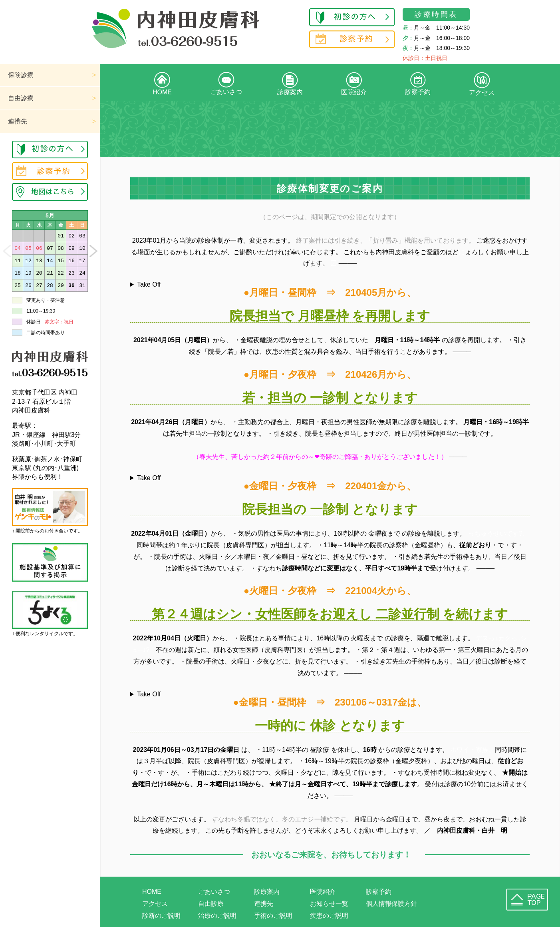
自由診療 (21, 98)
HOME (162, 84)
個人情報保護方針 (391, 904)
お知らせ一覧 (329, 904)
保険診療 (21, 75)
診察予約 (418, 84)
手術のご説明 (273, 916)
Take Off (149, 285)
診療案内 (290, 84)
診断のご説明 (161, 916)
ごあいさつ (226, 84)
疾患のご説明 (329, 916)
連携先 (18, 121)
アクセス (482, 84)
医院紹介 (354, 84)
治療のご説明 (217, 916)
